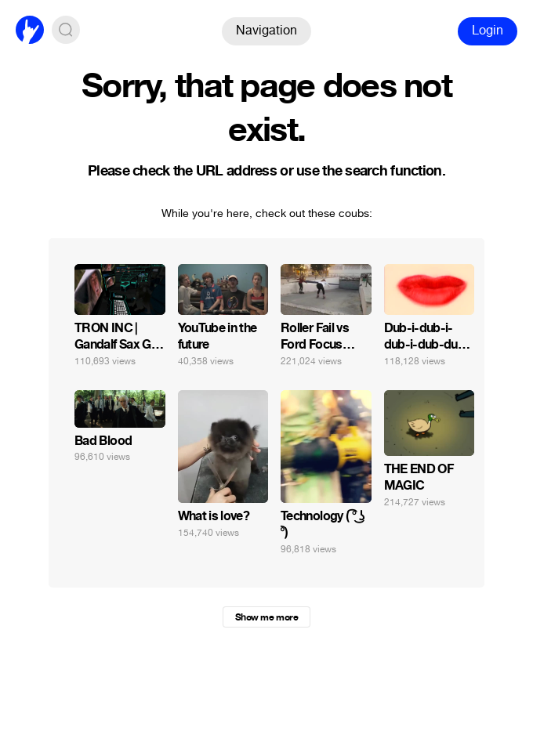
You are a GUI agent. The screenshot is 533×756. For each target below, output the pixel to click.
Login (488, 30)
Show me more (266, 617)
